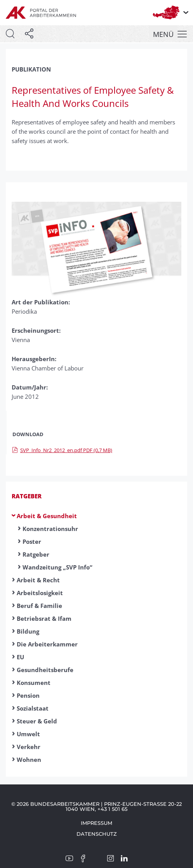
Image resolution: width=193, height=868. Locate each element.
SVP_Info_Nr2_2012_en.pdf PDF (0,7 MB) (62, 450)
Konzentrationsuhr (50, 529)
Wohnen (29, 760)
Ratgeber (27, 496)
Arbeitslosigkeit (40, 593)
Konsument (34, 683)
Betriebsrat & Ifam (44, 618)
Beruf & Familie (39, 606)
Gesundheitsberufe (45, 670)
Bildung (28, 631)
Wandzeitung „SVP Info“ (57, 567)
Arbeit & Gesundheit (47, 516)
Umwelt (28, 734)
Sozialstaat (33, 708)
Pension (28, 695)
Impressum (96, 823)
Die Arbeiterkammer (47, 644)
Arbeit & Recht (38, 580)
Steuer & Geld (37, 721)
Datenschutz (97, 834)
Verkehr (29, 747)
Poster (32, 541)
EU (20, 657)
